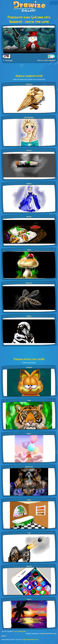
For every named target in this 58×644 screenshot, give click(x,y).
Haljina (29, 184)
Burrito (29, 217)
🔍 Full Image (8, 61)
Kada (29, 500)
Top (29, 533)
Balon (29, 434)
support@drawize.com (30, 640)
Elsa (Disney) (29, 117)
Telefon (29, 566)
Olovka (29, 150)
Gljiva (29, 250)
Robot (29, 316)
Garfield (29, 367)
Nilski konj (29, 467)
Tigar (29, 401)
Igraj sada (22, 631)
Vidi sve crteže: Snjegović (46, 60)
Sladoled (29, 84)
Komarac (29, 283)
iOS (47, 634)
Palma (29, 599)
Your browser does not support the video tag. (29, 39)
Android (43, 634)
